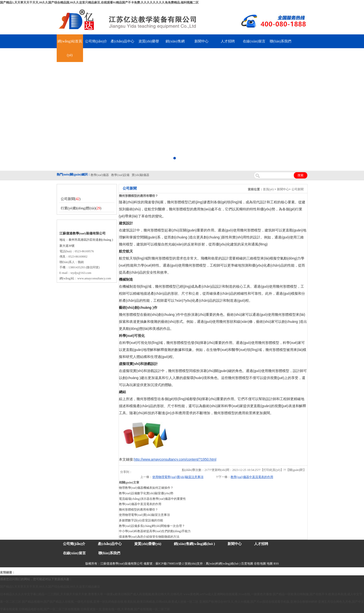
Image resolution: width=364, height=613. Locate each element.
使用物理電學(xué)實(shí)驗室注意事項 (178, 477)
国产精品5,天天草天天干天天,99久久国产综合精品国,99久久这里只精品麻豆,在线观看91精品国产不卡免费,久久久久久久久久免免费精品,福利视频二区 (99, 3)
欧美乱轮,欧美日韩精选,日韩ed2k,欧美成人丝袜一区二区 (161, 602)
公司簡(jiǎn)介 (96, 41)
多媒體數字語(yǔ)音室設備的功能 (141, 520)
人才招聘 (228, 41)
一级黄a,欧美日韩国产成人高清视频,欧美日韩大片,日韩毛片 (143, 594)
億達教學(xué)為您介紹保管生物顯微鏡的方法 (149, 537)
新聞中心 (201, 41)
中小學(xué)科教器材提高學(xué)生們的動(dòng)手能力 (155, 531)
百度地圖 (247, 564)
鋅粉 (136, 572)
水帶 (120, 572)
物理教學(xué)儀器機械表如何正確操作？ (146, 488)
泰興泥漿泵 (108, 572)
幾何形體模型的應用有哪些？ (138, 510)
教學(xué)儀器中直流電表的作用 (252, 477)
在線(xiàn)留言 (254, 41)
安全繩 (128, 572)
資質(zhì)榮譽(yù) (148, 544)
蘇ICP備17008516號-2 (170, 564)
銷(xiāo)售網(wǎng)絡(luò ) (194, 544)
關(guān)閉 (296, 470)
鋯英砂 (96, 572)
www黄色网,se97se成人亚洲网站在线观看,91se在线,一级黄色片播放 (228, 594)
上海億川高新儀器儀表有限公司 (56, 572)
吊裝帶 (20, 572)
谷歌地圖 (260, 564)
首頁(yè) (268, 189)
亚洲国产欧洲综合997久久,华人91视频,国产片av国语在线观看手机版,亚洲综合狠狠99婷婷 (258, 602)
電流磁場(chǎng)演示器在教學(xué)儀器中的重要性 (153, 499)
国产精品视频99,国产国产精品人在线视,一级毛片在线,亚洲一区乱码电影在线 (73, 602)
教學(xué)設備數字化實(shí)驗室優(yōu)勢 (146, 493)
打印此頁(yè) (272, 470)
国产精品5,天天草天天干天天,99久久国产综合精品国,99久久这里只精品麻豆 (50, 587)
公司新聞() (71, 199)
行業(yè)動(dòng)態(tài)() (81, 208)
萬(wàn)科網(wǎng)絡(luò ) (223, 564)
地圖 (270, 564)
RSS (276, 564)
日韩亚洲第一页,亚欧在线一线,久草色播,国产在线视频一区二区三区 (125, 609)
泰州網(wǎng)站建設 (228, 572)
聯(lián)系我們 (280, 41)
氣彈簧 (30, 572)
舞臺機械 (84, 572)
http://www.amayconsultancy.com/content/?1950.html (175, 459)
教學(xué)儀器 (205, 572)
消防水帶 (146, 572)
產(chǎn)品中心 (122, 41)
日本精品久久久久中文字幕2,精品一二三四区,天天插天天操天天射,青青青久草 (52, 594)
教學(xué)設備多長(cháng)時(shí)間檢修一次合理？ (152, 526)
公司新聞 (298, 189)
